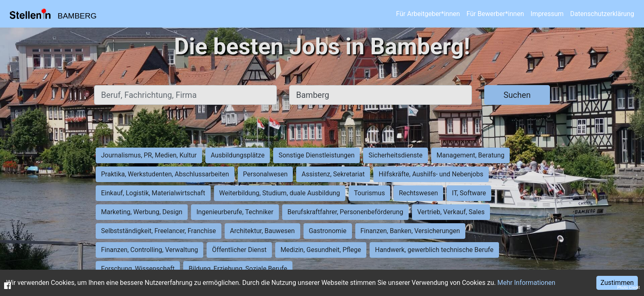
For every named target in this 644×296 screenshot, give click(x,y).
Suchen (517, 95)
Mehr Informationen (526, 283)
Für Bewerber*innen (495, 14)
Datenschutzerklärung (602, 14)
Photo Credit (629, 288)
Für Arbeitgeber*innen (428, 14)
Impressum (547, 14)
